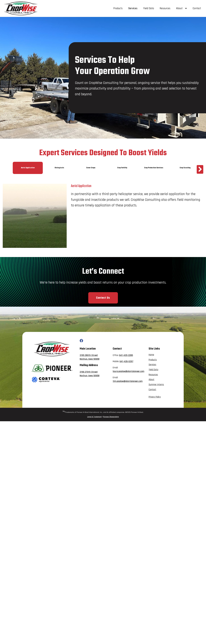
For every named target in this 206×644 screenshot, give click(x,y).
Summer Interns (156, 385)
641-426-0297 (126, 362)
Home (151, 355)
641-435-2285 (126, 355)
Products (118, 8)
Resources (165, 8)
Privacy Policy (155, 397)
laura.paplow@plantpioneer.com (129, 371)
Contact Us (103, 298)
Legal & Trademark (94, 417)
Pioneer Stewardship (111, 417)
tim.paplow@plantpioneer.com (128, 381)
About (181, 8)
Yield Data (149, 8)
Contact (197, 8)
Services (133, 8)
